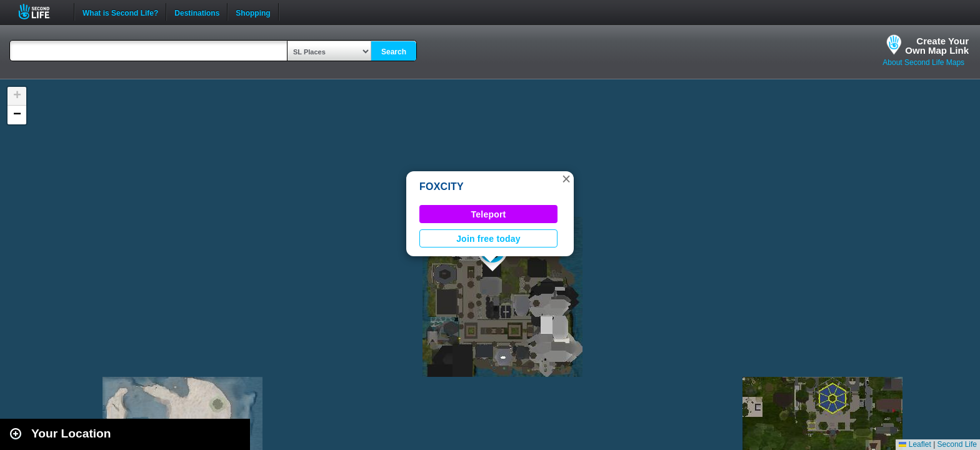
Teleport (489, 214)
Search (394, 52)
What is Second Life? (120, 12)
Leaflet (915, 444)
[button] (566, 179)
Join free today (488, 239)
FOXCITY (442, 187)
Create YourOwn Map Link (937, 46)
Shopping (253, 12)
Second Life (41, 12)
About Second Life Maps (923, 62)
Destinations (197, 12)
